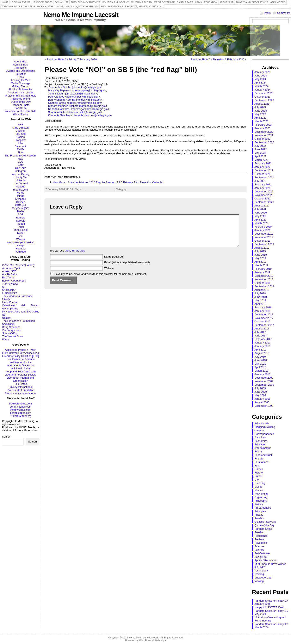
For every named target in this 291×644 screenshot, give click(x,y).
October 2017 (262, 321)
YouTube (20, 252)
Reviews (259, 539)
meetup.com (20, 190)
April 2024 (260, 83)
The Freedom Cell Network (21, 156)
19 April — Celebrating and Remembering (270, 619)
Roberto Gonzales (59, 109)
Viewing (259, 581)
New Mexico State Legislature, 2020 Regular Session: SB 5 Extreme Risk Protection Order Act (108, 182)
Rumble (20, 218)
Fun (257, 466)
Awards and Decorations (21, 71)
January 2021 (262, 188)
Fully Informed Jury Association (21, 353)
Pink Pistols (20, 384)
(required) (114, 263)
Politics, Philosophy (20, 89)
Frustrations (261, 462)
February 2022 (263, 163)
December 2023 (264, 93)
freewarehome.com (21, 404)
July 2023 (260, 107)
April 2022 (260, 156)
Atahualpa (160, 640)
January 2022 (262, 167)
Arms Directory (21, 128)
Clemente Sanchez (59, 115)
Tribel (21, 227)
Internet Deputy (21, 174)
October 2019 (262, 241)
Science (259, 546)
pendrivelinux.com (21, 410)
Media (258, 487)
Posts (267, 13)
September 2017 (264, 325)
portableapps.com (21, 413)
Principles (260, 511)
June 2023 (261, 111)
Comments (284, 13)
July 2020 (260, 209)
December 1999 (264, 406)
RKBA (105, 189)
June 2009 (261, 392)
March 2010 (261, 371)
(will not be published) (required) (127, 269)
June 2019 (261, 255)
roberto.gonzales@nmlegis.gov (90, 109)
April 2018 (260, 304)
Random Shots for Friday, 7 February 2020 (72, 59)
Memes (259, 490)
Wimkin (21, 239)
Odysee (20, 202)
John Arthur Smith (59, 87)
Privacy (259, 515)
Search (6, 437)
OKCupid (21, 205)
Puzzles (259, 518)
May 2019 (260, 258)
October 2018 (262, 283)
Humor (258, 476)
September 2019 (264, 244)
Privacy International (21, 387)
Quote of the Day (21, 102)
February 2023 (263, 125)
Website (109, 274)
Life (257, 480)
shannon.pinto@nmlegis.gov (85, 112)
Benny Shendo (57, 100)
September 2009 (264, 385)
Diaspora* (20, 140)
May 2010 (260, 364)
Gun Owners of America (21, 359)
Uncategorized (263, 578)
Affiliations (20, 68)
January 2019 (262, 272)
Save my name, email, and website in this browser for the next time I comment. (101, 280)
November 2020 (264, 195)
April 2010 (260, 367)
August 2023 (262, 104)
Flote (20, 152)
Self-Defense (145, 189)
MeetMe (20, 187)
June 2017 (261, 336)
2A (84, 189)
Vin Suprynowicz (12, 330)
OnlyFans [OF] (21, 208)
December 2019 (264, 234)
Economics (261, 441)
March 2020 (261, 223)
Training (259, 574)
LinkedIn (20, 180)
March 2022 (261, 160)
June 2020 (261, 213)
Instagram (21, 171)
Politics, (133, 189)
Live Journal (21, 183)
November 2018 (264, 279)
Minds (20, 196)
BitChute (21, 134)
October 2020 (262, 199)
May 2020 (260, 216)
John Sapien (55, 94)
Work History (21, 114)
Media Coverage (21, 83)
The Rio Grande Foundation (18, 321)
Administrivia (21, 65)
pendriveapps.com (21, 407)
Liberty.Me (21, 177)
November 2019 (264, 237)
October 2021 (262, 174)
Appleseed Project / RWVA (21, 350)
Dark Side (260, 437)
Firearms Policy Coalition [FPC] (21, 356)
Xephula (21, 249)
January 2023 (262, 128)
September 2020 (264, 202)
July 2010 (260, 357)
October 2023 (262, 97)
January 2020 (262, 230)
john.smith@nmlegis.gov (86, 87)
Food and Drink (264, 455)
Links (21, 77)
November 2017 (264, 318)
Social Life (21, 108)
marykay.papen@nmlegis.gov (87, 90)
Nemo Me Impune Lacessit (81, 15)
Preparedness (263, 508)
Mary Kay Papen (58, 90)
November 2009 (264, 381)
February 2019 (263, 269)
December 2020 (264, 191)
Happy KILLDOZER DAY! (269, 607)
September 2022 (264, 142)
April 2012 (260, 350)
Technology (261, 571)
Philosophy (261, 501)
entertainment (262, 448)
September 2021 (264, 177)
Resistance (261, 536)
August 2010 (262, 353)
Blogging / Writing (265, 427)
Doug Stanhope (11, 327)
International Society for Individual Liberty (20, 367)
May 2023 (260, 114)
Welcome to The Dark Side (20, 111)
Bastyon (20, 131)
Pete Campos (56, 97)
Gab (20, 159)
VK (21, 236)
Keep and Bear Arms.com (21, 371)
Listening (260, 483)
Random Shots (21, 105)
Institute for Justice (21, 362)
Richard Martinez (58, 106)
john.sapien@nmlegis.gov (80, 94)
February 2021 (263, 184)
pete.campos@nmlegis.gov (82, 97)
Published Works (21, 99)
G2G (21, 162)
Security (259, 550)
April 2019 (260, 262)
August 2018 (262, 290)
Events (258, 451)
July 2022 (260, 146)
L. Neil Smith (10, 293)
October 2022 (262, 139)
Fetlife (21, 149)
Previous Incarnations (21, 92)
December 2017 (264, 314)
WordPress (145, 640)
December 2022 (264, 132)
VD (112, 189)
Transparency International (21, 393)
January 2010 (262, 374)
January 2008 (262, 399)
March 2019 (261, 265)
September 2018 (264, 286)
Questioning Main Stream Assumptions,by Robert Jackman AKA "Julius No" (21, 310)
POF (20, 214)
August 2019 (262, 248)
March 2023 (261, 121)
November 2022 (264, 135)
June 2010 (261, 360)
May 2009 (260, 395)
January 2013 (262, 346)
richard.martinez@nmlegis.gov (88, 106)
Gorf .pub (21, 168)
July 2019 (260, 251)
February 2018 (263, 307)
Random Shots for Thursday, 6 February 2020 (217, 59)
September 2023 (264, 100)
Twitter (21, 233)
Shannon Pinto (57, 112)
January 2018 (262, 311)
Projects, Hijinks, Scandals (21, 96)
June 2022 (261, 149)
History (259, 473)
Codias (21, 137)
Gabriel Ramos (57, 103)
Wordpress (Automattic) (20, 242)
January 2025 (262, 72)
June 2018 (261, 297)
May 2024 (260, 79)
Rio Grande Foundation (21, 390)
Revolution (261, 543)
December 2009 (264, 378)
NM (98, 189)
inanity (91, 189)
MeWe (21, 193)
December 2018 (264, 276)
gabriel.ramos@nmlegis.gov (84, 103)
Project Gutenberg (21, 416)
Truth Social (21, 230)
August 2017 (262, 329)
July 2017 (260, 332)
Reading (259, 532)
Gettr (20, 165)
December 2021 (264, 170)
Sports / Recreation (266, 560)
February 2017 (263, 339)
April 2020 (260, 220)
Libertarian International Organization (20, 379)
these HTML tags (75, 257)
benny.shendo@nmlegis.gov (84, 100)
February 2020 (263, 227)
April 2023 (260, 118)
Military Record (21, 86)
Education (21, 74)
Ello (21, 143)
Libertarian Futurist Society (20, 375)
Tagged (21, 224)
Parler (20, 211)
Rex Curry (8, 277)
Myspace (21, 199)
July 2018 (260, 293)
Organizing (261, 497)
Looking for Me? (21, 80)
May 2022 (260, 153)
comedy (259, 430)
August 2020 (262, 206)
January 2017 (262, 343)
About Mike (20, 61)
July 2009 (260, 388)
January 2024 (262, 90)
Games (259, 469)
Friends (259, 459)
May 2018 (260, 300)
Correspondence (264, 434)
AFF (20, 125)
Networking (261, 494)
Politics (259, 504)
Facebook (20, 146)
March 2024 (261, 86)
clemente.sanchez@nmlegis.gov (92, 115)
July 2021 (260, 181)
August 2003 (262, 402)
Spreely (21, 221)
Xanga (21, 245)
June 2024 (261, 76)
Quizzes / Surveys (265, 522)
